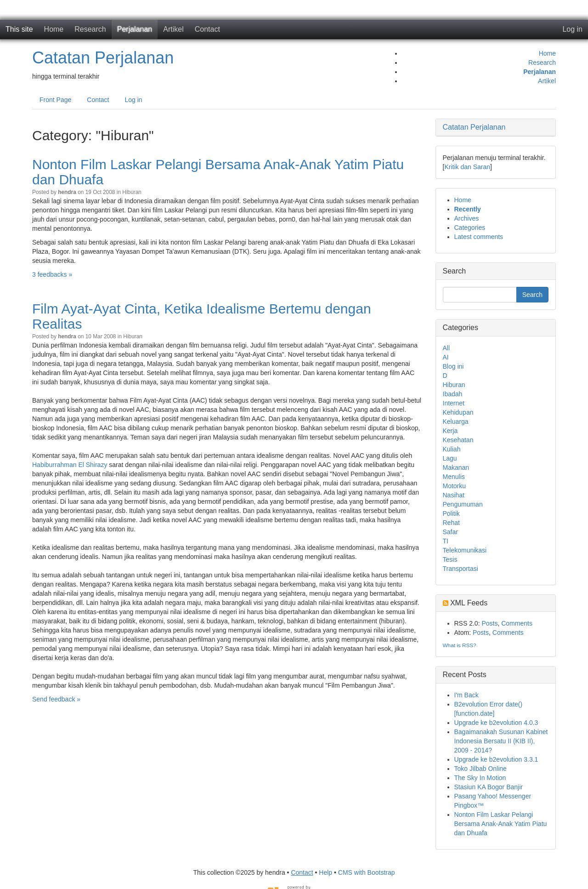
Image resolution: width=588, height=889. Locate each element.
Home (54, 29)
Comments (517, 623)
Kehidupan (458, 412)
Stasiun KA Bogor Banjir (489, 787)
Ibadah (453, 394)
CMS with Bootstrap (367, 872)
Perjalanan (135, 29)
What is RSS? (460, 645)
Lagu (450, 458)
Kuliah (452, 449)
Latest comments (479, 237)
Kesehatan (458, 440)
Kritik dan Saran (467, 167)
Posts (489, 623)
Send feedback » (56, 699)
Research (90, 29)
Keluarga (456, 422)
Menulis (454, 477)
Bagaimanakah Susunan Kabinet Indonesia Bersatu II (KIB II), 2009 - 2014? (501, 741)
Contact (207, 29)
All (447, 348)
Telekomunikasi (465, 550)
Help (325, 872)
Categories (470, 228)
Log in (572, 29)
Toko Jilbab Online (481, 769)
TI (446, 541)
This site (19, 29)
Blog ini (453, 366)
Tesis (450, 559)
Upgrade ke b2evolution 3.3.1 (496, 759)
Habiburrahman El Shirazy (70, 465)
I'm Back (466, 695)
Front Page (55, 100)
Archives (467, 218)
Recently (468, 209)
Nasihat (454, 495)
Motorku (455, 486)
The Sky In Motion (480, 778)
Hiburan (132, 192)
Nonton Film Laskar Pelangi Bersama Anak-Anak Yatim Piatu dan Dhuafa (501, 824)
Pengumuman (463, 504)
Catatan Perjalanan (103, 58)
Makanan (456, 467)
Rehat (451, 523)
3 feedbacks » (52, 274)
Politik (451, 513)
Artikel (173, 29)
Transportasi (461, 569)
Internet (454, 403)
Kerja (450, 431)
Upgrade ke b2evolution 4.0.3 (496, 723)
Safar (450, 532)
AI (446, 357)
